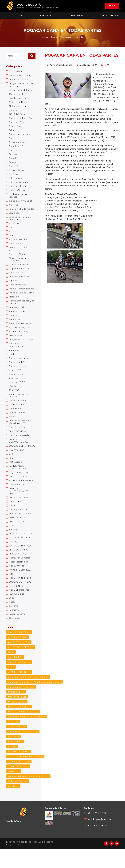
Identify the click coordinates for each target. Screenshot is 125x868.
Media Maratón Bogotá (22, 296)
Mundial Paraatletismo (22, 300)
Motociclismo (16, 173)
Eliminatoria (16, 182)
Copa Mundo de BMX (21, 594)
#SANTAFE (14, 755)
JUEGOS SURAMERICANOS (19, 452)
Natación (14, 304)
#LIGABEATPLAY (17, 745)
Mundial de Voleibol (20, 447)
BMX (12, 466)
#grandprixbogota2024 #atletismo (27, 735)
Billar (12, 132)
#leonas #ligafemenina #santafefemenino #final (35, 700)
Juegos (13, 157)
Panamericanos (18, 291)
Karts (12, 232)
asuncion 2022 (17, 392)
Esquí (12, 236)
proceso (13, 388)
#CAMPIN (13, 740)
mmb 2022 (15, 379)
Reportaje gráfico (18, 144)
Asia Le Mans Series (20, 99)
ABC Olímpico (17, 610)
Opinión (46, 15)
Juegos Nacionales (19, 283)
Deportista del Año (19, 275)
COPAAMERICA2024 (19, 780)
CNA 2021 (14, 557)
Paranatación (16, 249)
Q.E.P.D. (13, 323)
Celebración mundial (21, 205)
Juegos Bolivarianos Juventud (20, 223)
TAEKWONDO (17, 462)
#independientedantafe (21, 705)
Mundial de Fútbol (19, 367)
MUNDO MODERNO (19, 650)
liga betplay (16, 344)
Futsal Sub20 (15, 675)
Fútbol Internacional (20, 136)
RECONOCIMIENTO (20, 552)
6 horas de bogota (19, 335)
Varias (12, 427)
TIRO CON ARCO (18, 569)
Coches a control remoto (18, 199)
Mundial (14, 153)
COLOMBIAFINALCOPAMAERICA (26, 775)
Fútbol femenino (18, 411)
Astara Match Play (19, 340)
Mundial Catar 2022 (20, 489)
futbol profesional (18, 800)
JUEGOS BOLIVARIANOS (22, 458)
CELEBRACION (17, 497)
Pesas (12, 519)
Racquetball (16, 515)
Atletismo (14, 627)
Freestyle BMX (17, 124)
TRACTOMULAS (18, 536)
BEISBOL (14, 540)
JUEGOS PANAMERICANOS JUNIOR (19, 504)
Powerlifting (16, 128)
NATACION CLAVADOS (21, 548)
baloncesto (15, 359)
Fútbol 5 (14, 169)
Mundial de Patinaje (20, 511)
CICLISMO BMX (17, 438)
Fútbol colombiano (19, 577)
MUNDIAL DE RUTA (20, 532)
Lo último (45, 37)
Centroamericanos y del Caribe (22, 309)
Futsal (12, 161)
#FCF (11, 685)
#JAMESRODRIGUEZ (19, 690)
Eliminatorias (16, 279)
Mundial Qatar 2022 (20, 585)
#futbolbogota (16, 710)
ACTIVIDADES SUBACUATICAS (18, 480)
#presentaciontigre (19, 770)
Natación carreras (19, 80)
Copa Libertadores (19, 606)
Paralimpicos (16, 419)
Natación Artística (19, 107)
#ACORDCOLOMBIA (19, 660)
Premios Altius (17, 260)
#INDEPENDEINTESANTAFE (23, 750)
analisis (13, 363)
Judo (12, 614)
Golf (11, 590)
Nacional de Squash (20, 528)
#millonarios (15, 760)
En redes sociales (19, 245)
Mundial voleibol (18, 375)
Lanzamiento (16, 71)
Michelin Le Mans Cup (21, 120)
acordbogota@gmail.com (100, 838)
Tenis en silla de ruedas (22, 213)
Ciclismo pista (17, 95)
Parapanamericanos (20, 331)
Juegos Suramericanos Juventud (22, 85)
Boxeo (12, 165)
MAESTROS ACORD (20, 76)
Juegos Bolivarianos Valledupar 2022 (20, 433)
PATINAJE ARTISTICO (21, 561)
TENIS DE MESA (18, 443)
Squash (13, 287)
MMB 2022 (14, 790)
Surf (11, 140)
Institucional (16, 474)
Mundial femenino (19, 186)
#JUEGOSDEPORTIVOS (21, 665)
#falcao (12, 765)
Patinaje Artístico (18, 523)
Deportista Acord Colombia (18, 265)
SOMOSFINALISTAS (19, 785)
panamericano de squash (19, 406)
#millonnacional (17, 715)
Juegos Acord (17, 315)
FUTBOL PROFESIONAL (22, 493)
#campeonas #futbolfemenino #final (28, 695)
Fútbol (13, 619)
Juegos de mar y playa (21, 348)
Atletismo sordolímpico (22, 91)
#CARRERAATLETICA (20, 725)
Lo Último (15, 15)
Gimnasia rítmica (19, 271)
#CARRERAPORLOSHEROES (24, 730)
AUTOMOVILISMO (18, 654)
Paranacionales (18, 319)
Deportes (77, 15)
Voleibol (13, 396)
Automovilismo (17, 631)
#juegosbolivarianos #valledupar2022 (29, 795)
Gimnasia (14, 241)
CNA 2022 (14, 400)
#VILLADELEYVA (17, 720)
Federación (15, 327)
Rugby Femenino (19, 485)
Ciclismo (14, 623)
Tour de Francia (18, 423)
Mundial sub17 (17, 371)
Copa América (17, 581)
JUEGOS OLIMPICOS (20, 598)
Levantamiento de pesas (19, 254)
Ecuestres (14, 228)
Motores (14, 209)
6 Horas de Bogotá (19, 103)
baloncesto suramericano (17, 353)
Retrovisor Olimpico (20, 573)
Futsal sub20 (16, 148)
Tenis (12, 470)
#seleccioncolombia (19, 680)
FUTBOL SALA (17, 415)
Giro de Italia (16, 602)
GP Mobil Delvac (18, 115)
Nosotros (109, 15)
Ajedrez (13, 111)
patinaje (14, 544)
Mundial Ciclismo (19, 190)
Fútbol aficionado (19, 194)
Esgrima (14, 177)
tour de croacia (17, 384)
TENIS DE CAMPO (19, 565)
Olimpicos (15, 635)
